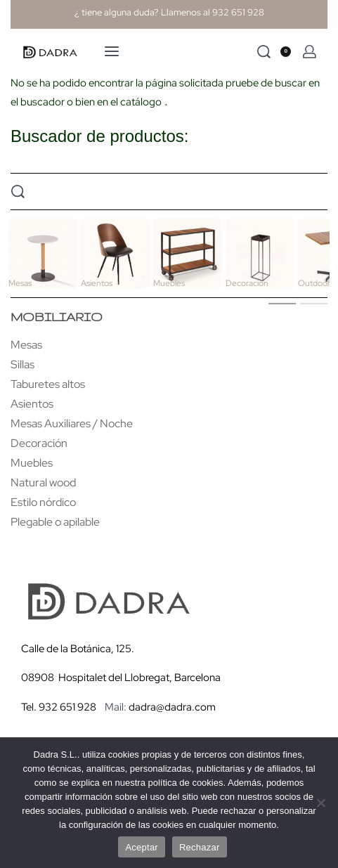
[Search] (264, 52)
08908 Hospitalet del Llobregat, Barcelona (121, 678)
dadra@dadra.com (172, 707)
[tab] (282, 303)
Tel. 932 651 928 (59, 707)
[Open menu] (112, 51)
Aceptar (142, 847)
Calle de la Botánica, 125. (79, 649)
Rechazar (200, 847)
